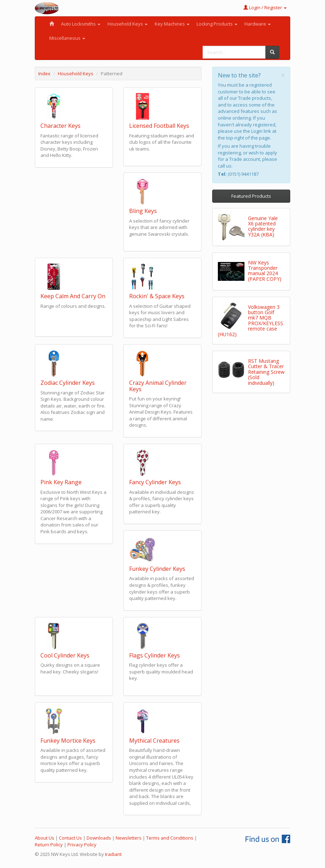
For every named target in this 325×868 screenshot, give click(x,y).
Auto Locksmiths (81, 24)
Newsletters (129, 838)
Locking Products (217, 24)
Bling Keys (143, 211)
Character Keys (60, 126)
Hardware (258, 24)
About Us (45, 838)
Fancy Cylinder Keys (155, 482)
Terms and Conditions (170, 838)
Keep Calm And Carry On (73, 296)
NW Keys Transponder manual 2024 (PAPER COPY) (265, 271)
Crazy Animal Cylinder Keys (158, 386)
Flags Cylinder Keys (155, 655)
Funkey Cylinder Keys (157, 569)
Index (44, 73)
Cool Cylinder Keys (65, 655)
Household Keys (128, 24)
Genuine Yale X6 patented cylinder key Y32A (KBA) (263, 226)
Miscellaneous (67, 38)
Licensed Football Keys (159, 126)
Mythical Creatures (154, 741)
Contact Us (70, 838)
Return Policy (49, 845)
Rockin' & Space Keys (157, 296)
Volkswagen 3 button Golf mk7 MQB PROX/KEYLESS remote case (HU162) (250, 321)
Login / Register (265, 7)
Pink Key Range (61, 482)
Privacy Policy (82, 845)
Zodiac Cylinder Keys (68, 383)
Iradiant (113, 854)
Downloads (99, 838)
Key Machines (172, 24)
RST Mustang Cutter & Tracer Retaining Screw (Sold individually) (266, 372)
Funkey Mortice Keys (68, 741)
